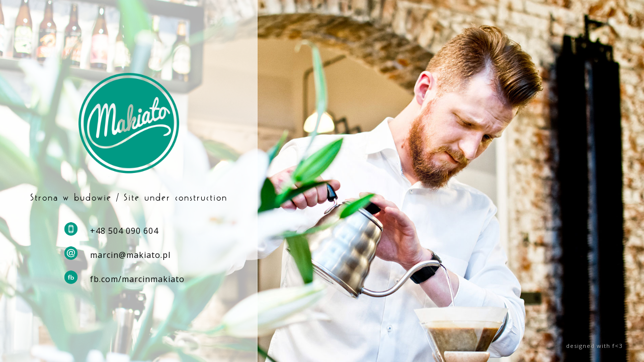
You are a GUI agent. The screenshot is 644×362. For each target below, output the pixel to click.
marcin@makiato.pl (130, 255)
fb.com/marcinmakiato (137, 279)
